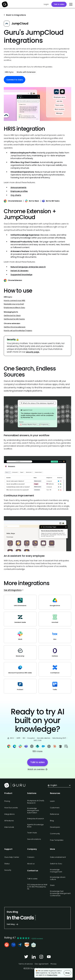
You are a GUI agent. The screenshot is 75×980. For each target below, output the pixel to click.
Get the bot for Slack (12, 315)
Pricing (7, 801)
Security (8, 870)
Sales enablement (58, 857)
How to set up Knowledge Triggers (18, 330)
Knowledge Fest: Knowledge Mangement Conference (60, 893)
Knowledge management (56, 871)
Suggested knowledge (21, 275)
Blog (52, 821)
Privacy (54, 964)
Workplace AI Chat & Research (36, 802)
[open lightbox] (37, 104)
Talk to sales (59, 4)
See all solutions (34, 839)
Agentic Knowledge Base (35, 826)
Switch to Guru (56, 864)
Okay (67, 973)
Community (55, 834)
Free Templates (57, 840)
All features (9, 821)
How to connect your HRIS (14, 300)
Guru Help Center (12, 857)
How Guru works (11, 808)
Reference (55, 814)
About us (31, 864)
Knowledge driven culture (58, 878)
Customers (55, 808)
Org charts (16, 195)
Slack (52, 885)
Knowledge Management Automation (33, 810)
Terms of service (26, 964)
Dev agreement (41, 964)
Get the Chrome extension (15, 327)
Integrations (9, 814)
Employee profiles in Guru (14, 307)
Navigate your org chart (14, 304)
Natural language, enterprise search (28, 267)
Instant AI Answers (19, 271)
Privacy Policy (52, 975)
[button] (70, 4)
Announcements (18, 187)
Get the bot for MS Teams (14, 319)
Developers (55, 827)
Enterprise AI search (36, 819)
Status (7, 864)
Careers (31, 857)
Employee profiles (19, 191)
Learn (52, 801)
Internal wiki (9, 827)
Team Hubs (32, 833)
